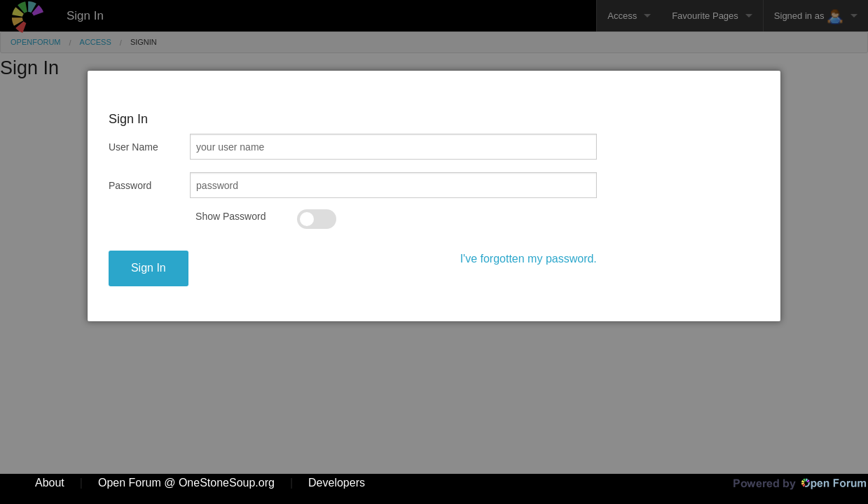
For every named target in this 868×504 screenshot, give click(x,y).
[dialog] (434, 196)
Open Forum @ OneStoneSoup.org (186, 483)
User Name (133, 147)
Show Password (230, 216)
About (50, 483)
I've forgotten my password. (529, 259)
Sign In (149, 268)
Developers (337, 483)
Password (130, 185)
